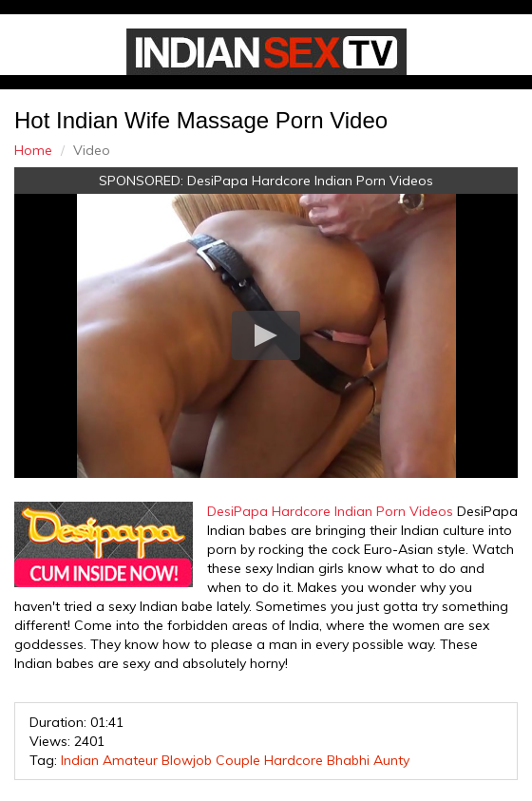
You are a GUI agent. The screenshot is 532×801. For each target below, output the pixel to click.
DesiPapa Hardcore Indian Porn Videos (310, 181)
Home (33, 150)
